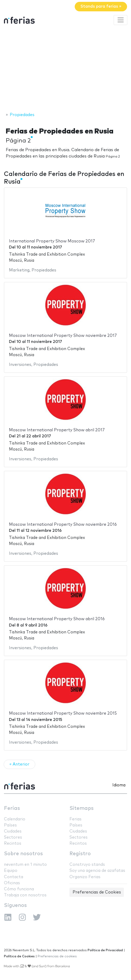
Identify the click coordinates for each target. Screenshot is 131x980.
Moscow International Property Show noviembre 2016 (63, 525)
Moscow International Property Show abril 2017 (57, 430)
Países (10, 825)
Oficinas (12, 883)
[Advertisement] (65, 69)
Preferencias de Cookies (97, 892)
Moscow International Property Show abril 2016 (57, 619)
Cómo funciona (19, 889)
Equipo (11, 871)
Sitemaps (82, 808)
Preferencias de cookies (57, 956)
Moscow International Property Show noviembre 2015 (63, 713)
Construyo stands (87, 865)
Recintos (13, 843)
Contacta (14, 877)
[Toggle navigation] (120, 20)
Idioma (119, 785)
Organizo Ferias (85, 877)
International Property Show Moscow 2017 (52, 241)
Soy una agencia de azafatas (97, 871)
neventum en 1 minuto (25, 865)
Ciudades (13, 831)
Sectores (13, 837)
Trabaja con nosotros (25, 895)
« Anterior (19, 764)
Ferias (12, 808)
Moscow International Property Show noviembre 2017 (63, 336)
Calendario (15, 819)
